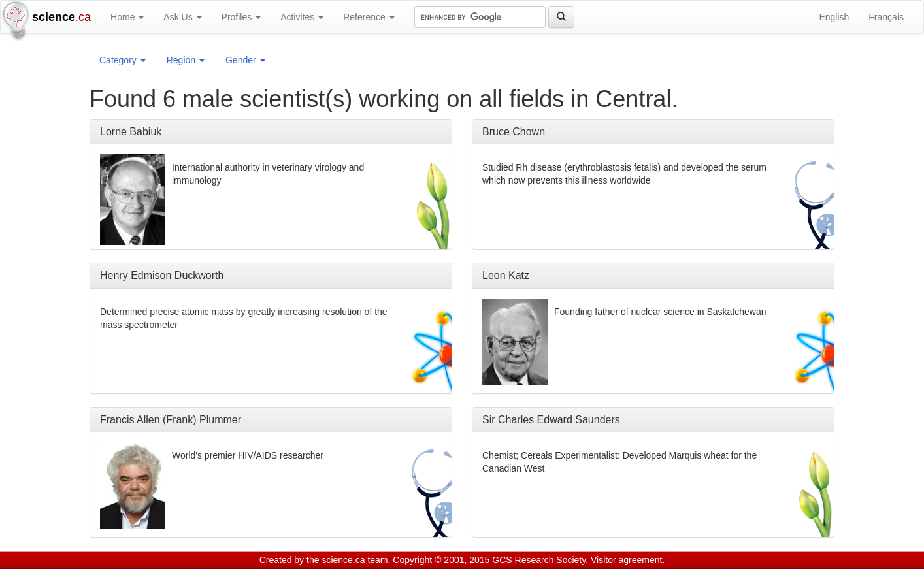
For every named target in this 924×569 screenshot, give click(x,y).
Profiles (241, 17)
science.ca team (355, 560)
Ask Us (182, 17)
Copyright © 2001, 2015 (441, 560)
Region (186, 60)
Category (123, 60)
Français (886, 17)
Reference (369, 17)
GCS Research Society (539, 560)
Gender (245, 60)
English (834, 17)
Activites (302, 17)
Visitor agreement (626, 560)
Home (127, 17)
